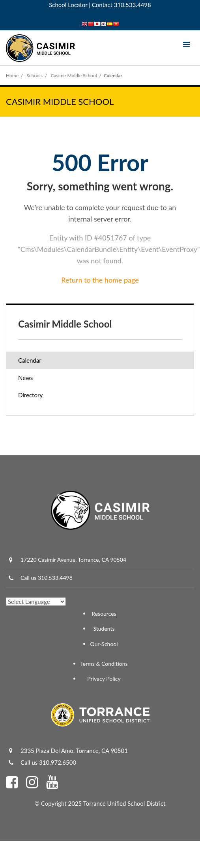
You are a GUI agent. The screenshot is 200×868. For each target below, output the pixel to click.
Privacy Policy (104, 679)
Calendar (30, 360)
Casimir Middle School (74, 75)
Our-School (104, 644)
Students (104, 629)
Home (12, 75)
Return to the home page (100, 280)
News (25, 378)
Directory (30, 395)
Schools (35, 75)
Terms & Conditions (104, 664)
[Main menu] (186, 44)
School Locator (68, 5)
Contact (102, 5)
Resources (104, 614)
